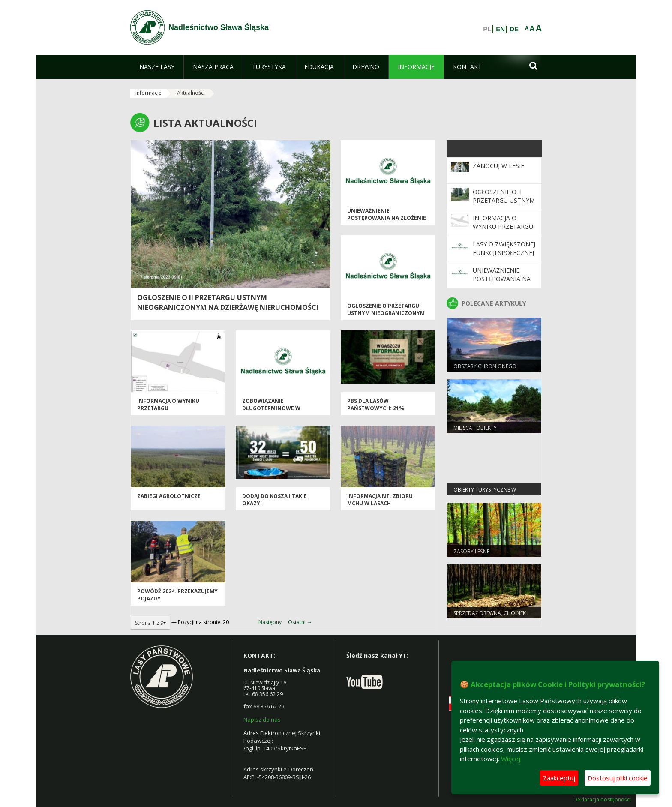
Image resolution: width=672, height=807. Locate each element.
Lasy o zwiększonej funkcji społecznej (504, 248)
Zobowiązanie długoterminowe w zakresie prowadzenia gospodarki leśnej (275, 412)
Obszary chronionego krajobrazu (485, 370)
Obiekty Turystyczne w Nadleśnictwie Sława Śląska (492, 493)
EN (500, 29)
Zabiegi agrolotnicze (169, 496)
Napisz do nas (262, 720)
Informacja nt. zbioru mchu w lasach (380, 500)
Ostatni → (300, 622)
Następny (270, 622)
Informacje (148, 93)
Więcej (511, 759)
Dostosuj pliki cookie (618, 778)
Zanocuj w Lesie (498, 166)
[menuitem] (157, 67)
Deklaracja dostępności (602, 800)
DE (514, 29)
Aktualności (191, 93)
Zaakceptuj (559, 778)
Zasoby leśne (471, 551)
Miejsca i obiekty (475, 428)
